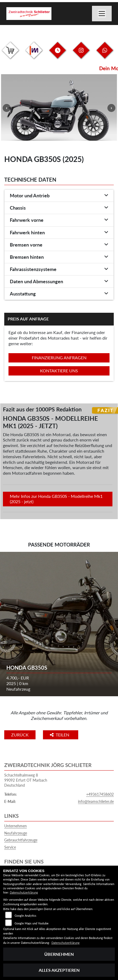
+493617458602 (100, 794)
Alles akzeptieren (59, 970)
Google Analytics (25, 916)
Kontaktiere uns (59, 371)
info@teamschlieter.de (96, 801)
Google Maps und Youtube (32, 923)
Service (10, 847)
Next (111, 108)
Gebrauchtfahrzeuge (21, 840)
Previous (7, 108)
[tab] (59, 196)
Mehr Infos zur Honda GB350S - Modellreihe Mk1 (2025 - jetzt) (56, 499)
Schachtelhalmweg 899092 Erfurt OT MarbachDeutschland (26, 780)
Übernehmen (59, 954)
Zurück (20, 735)
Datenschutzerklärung (24, 892)
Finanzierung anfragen (59, 358)
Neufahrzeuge (16, 833)
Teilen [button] (60, 735)
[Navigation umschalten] (102, 14)
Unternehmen (16, 826)
